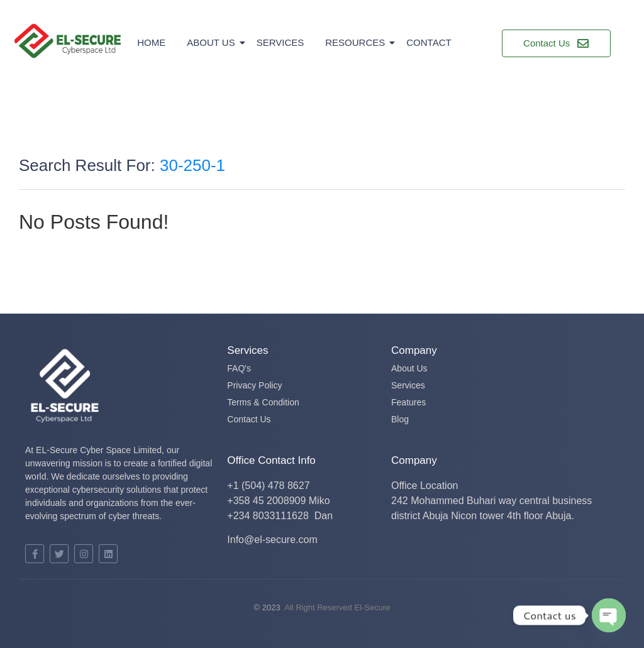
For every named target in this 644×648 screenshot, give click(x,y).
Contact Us (249, 419)
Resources (357, 42)
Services (280, 42)
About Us (213, 42)
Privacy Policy (254, 385)
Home (151, 42)
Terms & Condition (263, 402)
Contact (429, 42)
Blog (400, 419)
